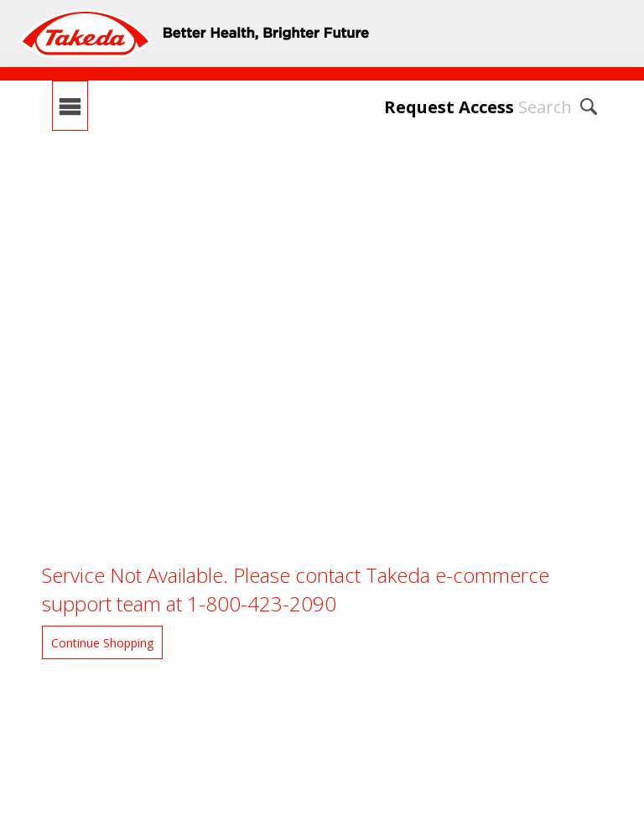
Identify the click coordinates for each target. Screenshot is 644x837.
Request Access (449, 107)
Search (545, 107)
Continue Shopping (102, 643)
